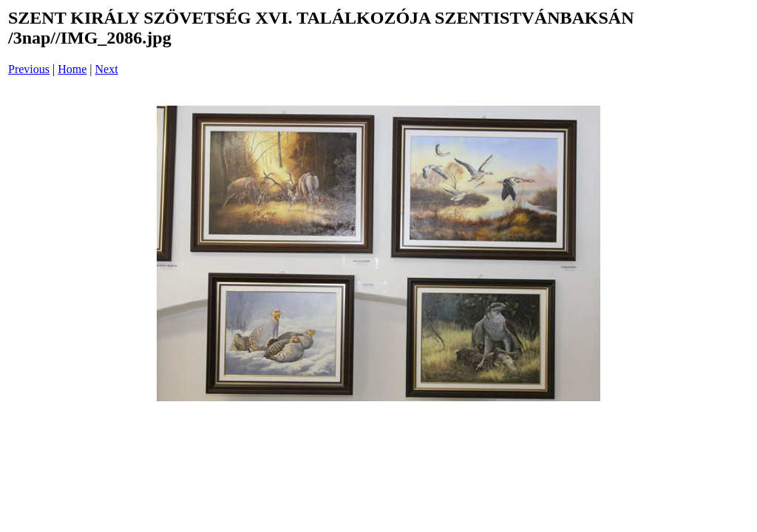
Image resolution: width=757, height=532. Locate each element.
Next (107, 69)
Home (72, 69)
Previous (29, 69)
